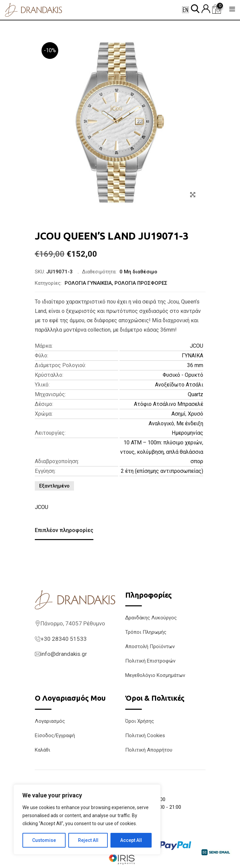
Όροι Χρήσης (140, 721)
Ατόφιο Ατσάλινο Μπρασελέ (169, 404)
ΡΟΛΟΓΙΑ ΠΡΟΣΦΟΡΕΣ (141, 283)
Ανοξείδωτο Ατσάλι (179, 385)
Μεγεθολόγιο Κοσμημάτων (155, 675)
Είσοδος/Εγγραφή (55, 735)
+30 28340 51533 (64, 639)
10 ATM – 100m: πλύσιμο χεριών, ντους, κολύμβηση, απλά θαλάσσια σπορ (162, 452)
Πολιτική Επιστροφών (150, 661)
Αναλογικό (161, 423)
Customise (44, 840)
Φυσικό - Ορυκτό (183, 375)
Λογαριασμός (50, 721)
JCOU (196, 346)
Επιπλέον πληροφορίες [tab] (64, 530)
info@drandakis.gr (64, 654)
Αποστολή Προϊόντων (150, 646)
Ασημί (178, 414)
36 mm (195, 365)
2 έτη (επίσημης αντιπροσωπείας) (162, 471)
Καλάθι (43, 750)
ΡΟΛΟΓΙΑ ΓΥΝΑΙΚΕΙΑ (88, 283)
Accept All (131, 840)
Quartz (195, 394)
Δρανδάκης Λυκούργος (151, 618)
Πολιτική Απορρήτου (149, 750)
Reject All (88, 840)
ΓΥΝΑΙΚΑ (192, 356)
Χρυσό (195, 414)
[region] (87, 819)
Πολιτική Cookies (145, 735)
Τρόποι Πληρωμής (146, 632)
